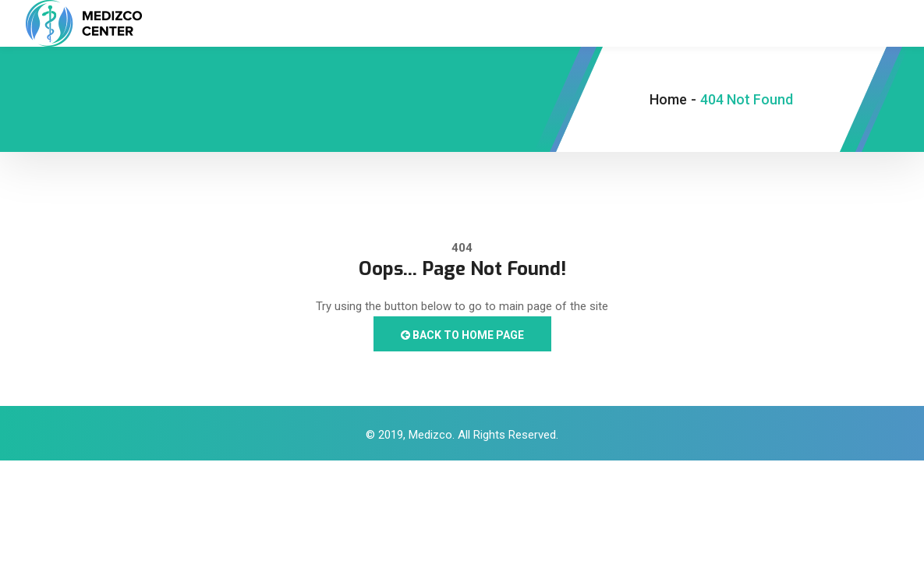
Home (668, 99)
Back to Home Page (462, 335)
